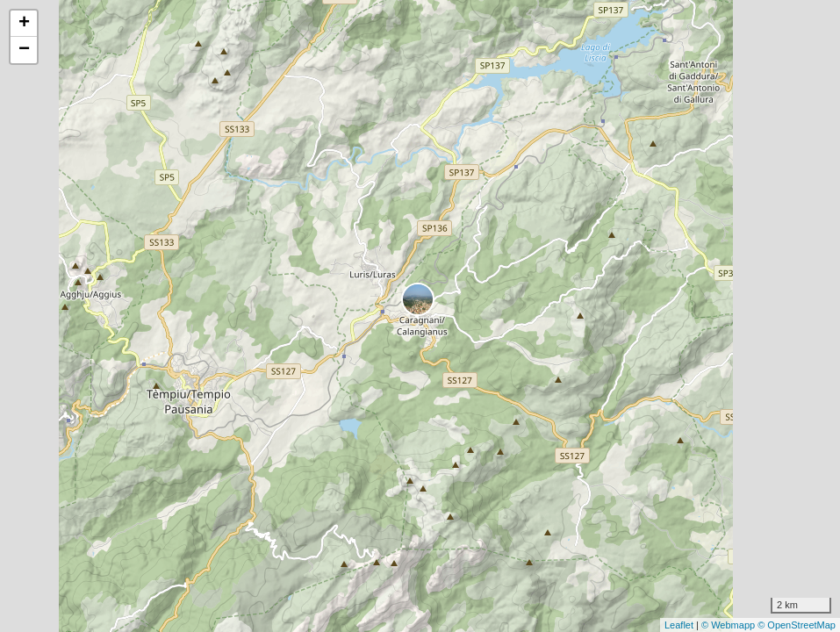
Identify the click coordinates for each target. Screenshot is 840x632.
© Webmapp (729, 625)
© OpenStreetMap (797, 625)
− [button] (24, 50)
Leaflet (679, 625)
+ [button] (24, 24)
